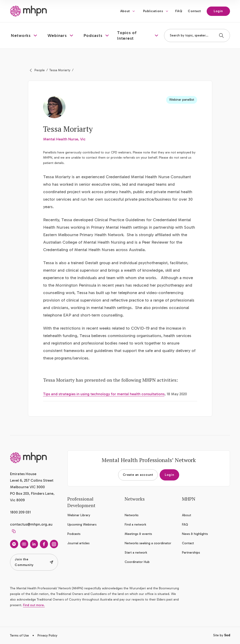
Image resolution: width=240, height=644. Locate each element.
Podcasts (74, 534)
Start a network (136, 553)
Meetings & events (138, 534)
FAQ (179, 11)
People (40, 70)
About (125, 11)
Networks (132, 515)
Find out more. (34, 605)
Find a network (135, 525)
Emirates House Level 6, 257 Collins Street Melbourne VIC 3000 (32, 480)
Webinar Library (79, 515)
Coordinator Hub (137, 562)
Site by (222, 635)
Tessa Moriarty (60, 70)
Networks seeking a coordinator (148, 543)
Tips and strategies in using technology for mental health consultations (104, 394)
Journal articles (78, 543)
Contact (194, 11)
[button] (25, 36)
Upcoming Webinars (82, 525)
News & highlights (195, 534)
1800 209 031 (20, 512)
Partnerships (191, 553)
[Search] (221, 36)
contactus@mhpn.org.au (31, 524)
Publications (153, 11)
